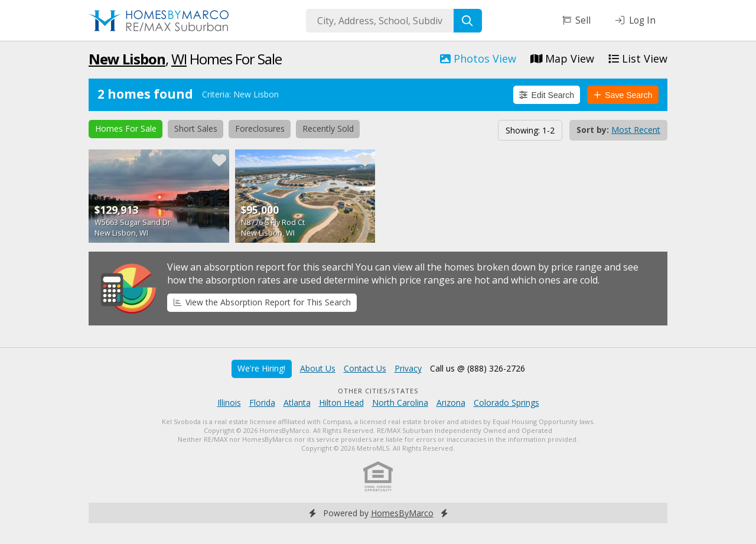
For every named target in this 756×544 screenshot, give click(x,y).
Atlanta (297, 403)
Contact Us (365, 368)
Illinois (229, 403)
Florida (262, 403)
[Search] (468, 21)
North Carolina (400, 403)
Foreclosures (260, 128)
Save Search (623, 95)
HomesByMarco (402, 513)
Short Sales (196, 128)
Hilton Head (341, 403)
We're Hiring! (261, 368)
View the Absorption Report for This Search (262, 302)
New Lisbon (127, 59)
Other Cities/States (378, 391)
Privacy (408, 368)
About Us (318, 368)
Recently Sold (328, 128)
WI (179, 59)
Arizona (451, 403)
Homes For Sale (126, 128)
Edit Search (547, 95)
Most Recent (636, 130)
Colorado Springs (506, 403)
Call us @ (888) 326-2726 (478, 368)
